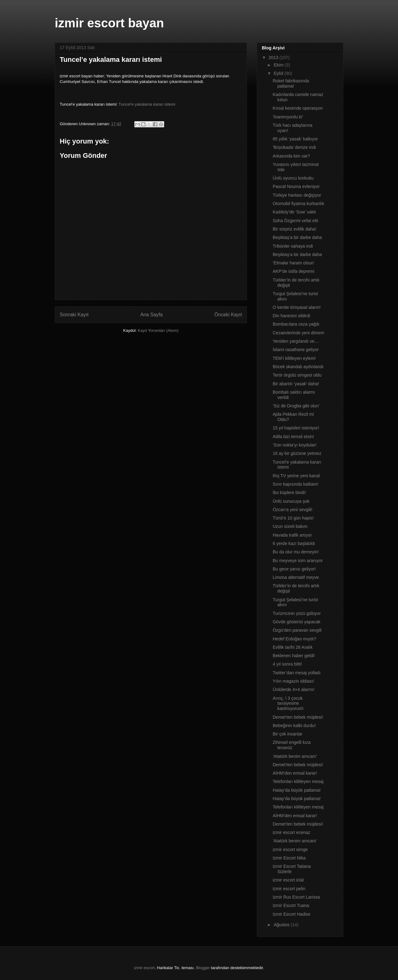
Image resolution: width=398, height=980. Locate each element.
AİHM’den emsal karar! (295, 773)
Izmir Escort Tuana (291, 905)
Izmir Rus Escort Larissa (296, 897)
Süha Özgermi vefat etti (295, 221)
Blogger (203, 968)
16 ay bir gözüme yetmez (297, 453)
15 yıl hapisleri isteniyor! (296, 428)
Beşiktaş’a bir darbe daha (297, 237)
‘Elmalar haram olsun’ (294, 263)
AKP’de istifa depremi (294, 271)
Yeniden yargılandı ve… (296, 341)
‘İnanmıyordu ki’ (288, 117)
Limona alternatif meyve (296, 577)
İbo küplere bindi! (289, 492)
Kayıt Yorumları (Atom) (158, 330)
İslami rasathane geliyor (296, 350)
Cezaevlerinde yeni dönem (298, 333)
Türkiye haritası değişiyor (297, 195)
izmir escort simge (290, 849)
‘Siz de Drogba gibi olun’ (296, 406)
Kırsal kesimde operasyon (298, 108)
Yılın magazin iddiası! (293, 681)
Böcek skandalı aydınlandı (298, 367)
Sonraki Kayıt (74, 315)
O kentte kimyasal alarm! (297, 307)
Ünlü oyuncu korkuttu (293, 178)
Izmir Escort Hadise (292, 914)
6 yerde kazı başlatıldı (294, 543)
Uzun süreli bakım (290, 526)
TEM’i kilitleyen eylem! (294, 358)
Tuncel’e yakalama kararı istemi (147, 104)
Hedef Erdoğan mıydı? (294, 639)
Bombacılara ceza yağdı (296, 324)
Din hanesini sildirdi (292, 316)
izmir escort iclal (288, 880)
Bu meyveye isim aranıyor (298, 561)
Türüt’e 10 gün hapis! (293, 518)
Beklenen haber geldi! (294, 656)
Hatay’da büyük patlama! (297, 790)
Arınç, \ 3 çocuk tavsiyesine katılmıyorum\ (288, 703)
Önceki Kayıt (228, 315)
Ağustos (282, 925)
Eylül (279, 73)
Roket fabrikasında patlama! (291, 83)
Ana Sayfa (151, 315)
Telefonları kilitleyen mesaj (298, 781)
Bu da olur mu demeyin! (296, 552)
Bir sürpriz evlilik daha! (294, 229)
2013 (274, 57)
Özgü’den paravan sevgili (297, 630)
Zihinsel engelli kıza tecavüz (292, 745)
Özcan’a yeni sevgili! (293, 510)
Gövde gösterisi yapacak (296, 622)
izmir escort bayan (109, 23)
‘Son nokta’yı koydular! (295, 445)
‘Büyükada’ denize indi (294, 147)
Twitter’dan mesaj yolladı (297, 673)
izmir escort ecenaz (292, 832)
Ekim (279, 65)
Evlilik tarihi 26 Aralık (293, 647)
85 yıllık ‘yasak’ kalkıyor (295, 139)
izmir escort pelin (289, 889)
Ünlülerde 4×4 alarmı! (294, 689)
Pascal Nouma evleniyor (296, 186)
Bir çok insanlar (288, 734)
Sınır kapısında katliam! (295, 484)
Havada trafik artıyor (292, 535)
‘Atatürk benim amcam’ (295, 756)
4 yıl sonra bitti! (287, 664)
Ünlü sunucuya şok (291, 501)
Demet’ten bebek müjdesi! (298, 717)
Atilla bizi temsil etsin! (293, 437)
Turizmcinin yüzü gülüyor (297, 613)
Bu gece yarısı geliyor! (294, 569)
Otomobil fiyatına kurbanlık (298, 204)
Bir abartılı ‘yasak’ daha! (296, 384)
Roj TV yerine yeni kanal (296, 476)
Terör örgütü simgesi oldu (297, 375)
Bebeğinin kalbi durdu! (294, 726)
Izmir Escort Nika (289, 858)
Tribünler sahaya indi (293, 246)
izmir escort (144, 968)
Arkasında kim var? (291, 156)
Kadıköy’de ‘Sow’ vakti (294, 212)
